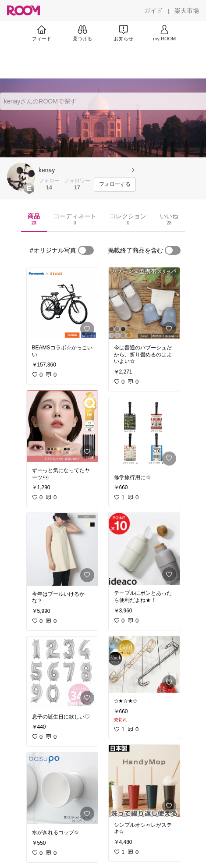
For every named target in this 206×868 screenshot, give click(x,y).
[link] (62, 303)
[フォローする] (115, 185)
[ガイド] (153, 11)
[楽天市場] (187, 11)
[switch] (86, 250)
